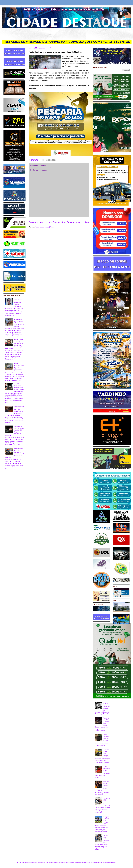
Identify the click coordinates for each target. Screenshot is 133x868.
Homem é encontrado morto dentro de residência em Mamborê (19, 367)
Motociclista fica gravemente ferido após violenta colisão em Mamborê (19, 410)
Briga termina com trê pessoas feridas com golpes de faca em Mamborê (19, 323)
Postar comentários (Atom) (45, 227)
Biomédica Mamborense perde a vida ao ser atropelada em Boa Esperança (19, 388)
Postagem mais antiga (78, 222)
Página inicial (60, 222)
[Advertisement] (67, 34)
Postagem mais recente (41, 222)
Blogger (114, 862)
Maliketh (99, 862)
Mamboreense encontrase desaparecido (18, 301)
